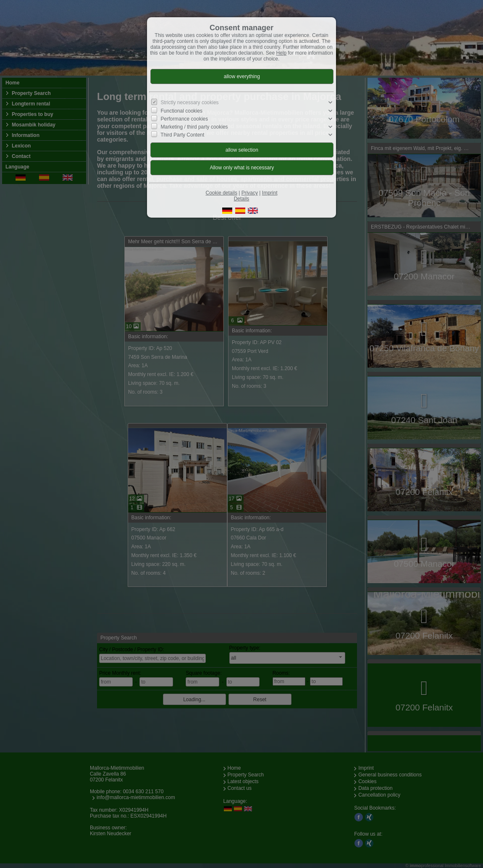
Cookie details (222, 193)
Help (281, 53)
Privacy (250, 193)
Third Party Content (182, 135)
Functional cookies (182, 110)
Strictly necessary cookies (190, 103)
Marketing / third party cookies (194, 127)
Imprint (270, 193)
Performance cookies (185, 118)
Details (242, 199)
